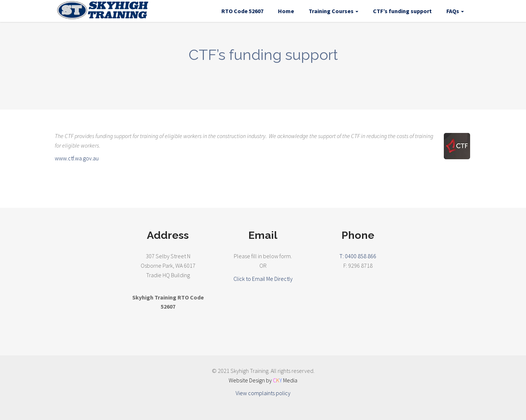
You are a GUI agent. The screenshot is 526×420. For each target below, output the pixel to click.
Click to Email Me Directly (263, 279)
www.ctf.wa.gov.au (77, 158)
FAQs (455, 11)
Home (286, 11)
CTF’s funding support (402, 11)
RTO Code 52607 (242, 11)
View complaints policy (263, 393)
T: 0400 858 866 (358, 256)
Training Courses (333, 11)
